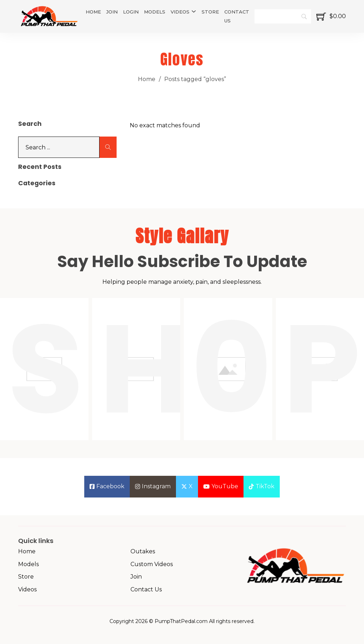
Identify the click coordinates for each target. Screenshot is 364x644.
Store (210, 12)
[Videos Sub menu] (194, 11)
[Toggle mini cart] (331, 17)
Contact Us (237, 16)
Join (112, 12)
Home (93, 12)
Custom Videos (152, 564)
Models (155, 12)
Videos (180, 12)
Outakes (143, 551)
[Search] (283, 16)
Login (131, 12)
